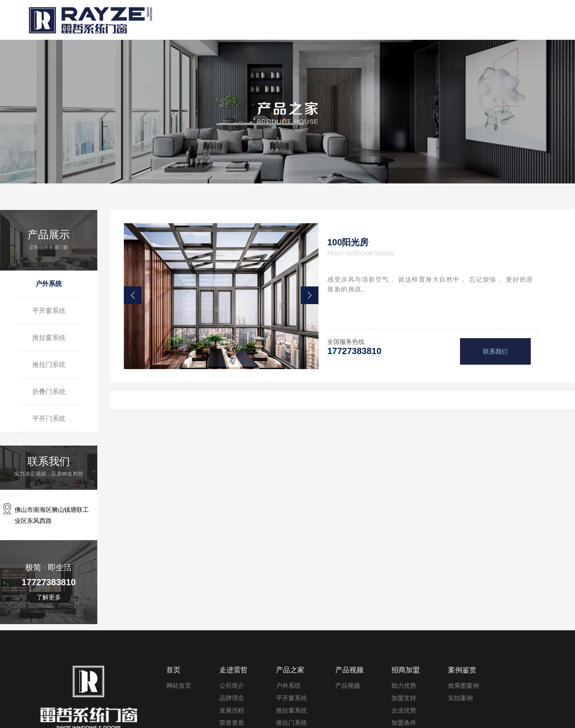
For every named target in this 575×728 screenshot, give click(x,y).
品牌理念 (232, 698)
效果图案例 (464, 686)
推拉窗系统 (49, 337)
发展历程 (232, 710)
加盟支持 (404, 698)
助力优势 (404, 686)
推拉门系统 (49, 364)
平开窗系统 (49, 311)
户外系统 (49, 284)
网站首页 (179, 686)
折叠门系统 (49, 391)
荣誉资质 (232, 723)
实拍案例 (460, 698)
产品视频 (348, 686)
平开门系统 (49, 418)
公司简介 (232, 686)
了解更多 (49, 597)
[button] (133, 295)
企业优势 (404, 710)
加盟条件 (404, 723)
